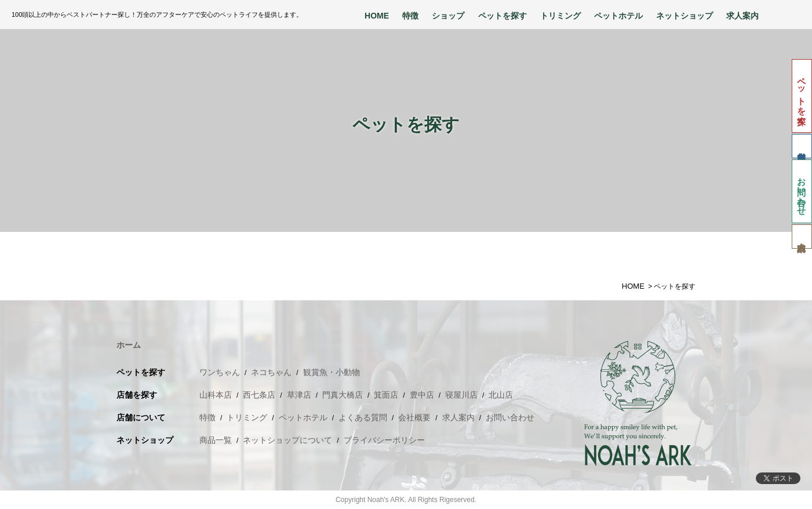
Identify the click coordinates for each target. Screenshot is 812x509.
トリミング (560, 16)
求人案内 (742, 16)
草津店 (299, 395)
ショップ (448, 16)
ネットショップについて (287, 440)
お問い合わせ (802, 191)
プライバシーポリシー (384, 440)
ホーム (129, 345)
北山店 (501, 395)
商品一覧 (216, 440)
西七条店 (259, 395)
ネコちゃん (271, 372)
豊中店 (422, 395)
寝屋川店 (461, 395)
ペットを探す (503, 16)
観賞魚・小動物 (332, 372)
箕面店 (386, 395)
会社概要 (414, 417)
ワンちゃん (220, 372)
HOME (377, 16)
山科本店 (216, 395)
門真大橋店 (343, 395)
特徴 (410, 16)
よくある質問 (363, 417)
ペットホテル (618, 16)
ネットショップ (684, 16)
